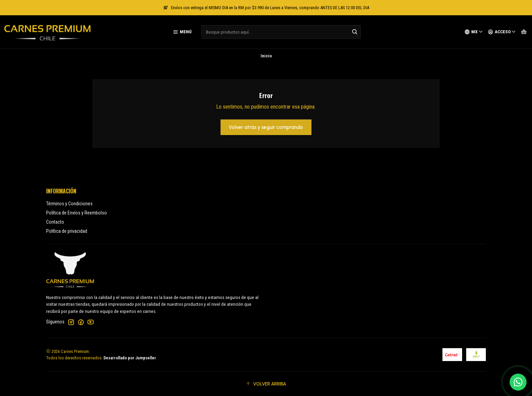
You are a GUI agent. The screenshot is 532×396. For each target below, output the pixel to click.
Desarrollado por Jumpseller (130, 358)
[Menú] (182, 32)
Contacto (55, 222)
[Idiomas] (474, 32)
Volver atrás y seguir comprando (266, 127)
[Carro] (524, 32)
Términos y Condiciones (69, 204)
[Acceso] (502, 32)
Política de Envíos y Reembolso (77, 213)
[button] (266, 384)
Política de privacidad (67, 231)
